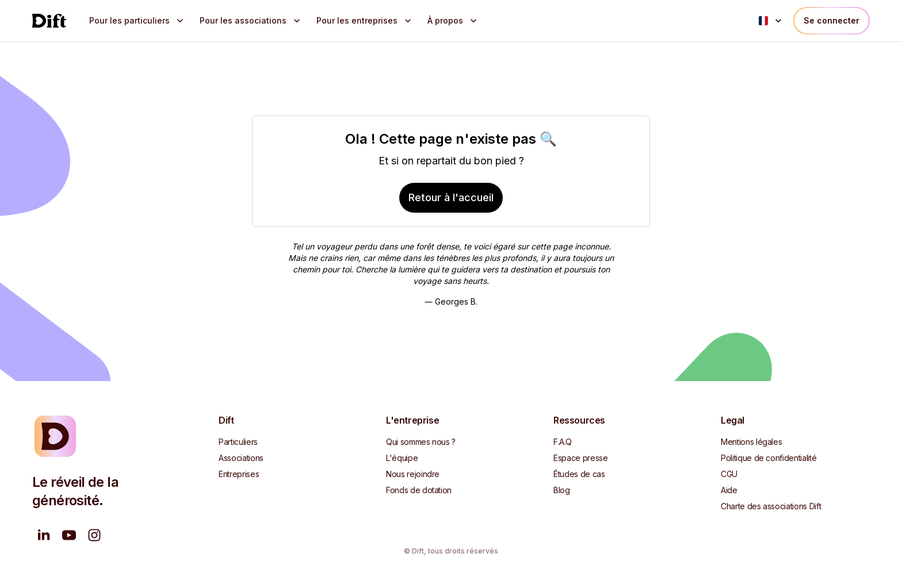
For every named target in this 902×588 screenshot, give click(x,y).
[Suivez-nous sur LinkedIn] (44, 535)
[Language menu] (771, 21)
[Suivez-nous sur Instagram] (94, 535)
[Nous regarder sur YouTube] (69, 535)
